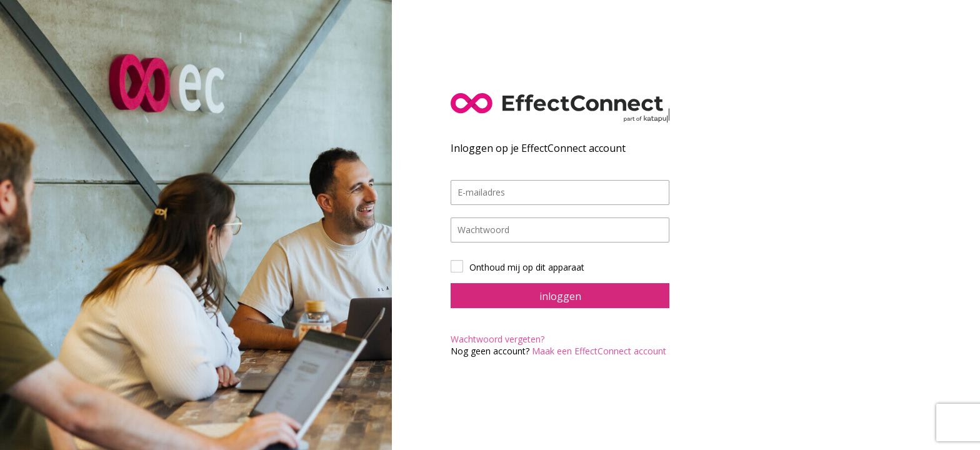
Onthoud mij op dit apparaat (527, 267)
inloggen (560, 296)
